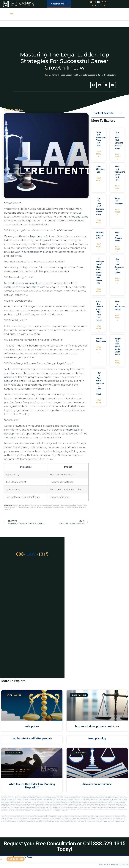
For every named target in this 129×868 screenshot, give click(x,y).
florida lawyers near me (75, 809)
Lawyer (24, 5)
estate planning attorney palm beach (31, 804)
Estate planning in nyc (90, 817)
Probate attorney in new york (14, 822)
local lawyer (11, 801)
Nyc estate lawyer (65, 820)
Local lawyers (39, 820)
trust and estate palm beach (40, 811)
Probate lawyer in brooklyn (39, 822)
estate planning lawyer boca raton (50, 803)
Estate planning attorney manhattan (35, 817)
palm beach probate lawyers (90, 806)
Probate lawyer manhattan (90, 822)
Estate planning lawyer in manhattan (28, 818)
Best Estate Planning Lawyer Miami (78, 798)
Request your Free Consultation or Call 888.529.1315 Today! (65, 846)
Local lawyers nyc (47, 820)
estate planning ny (95, 815)
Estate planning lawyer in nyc (61, 818)
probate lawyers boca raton (117, 806)
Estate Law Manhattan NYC (22, 815)
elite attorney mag (51, 801)
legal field (36, 236)
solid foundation (57, 240)
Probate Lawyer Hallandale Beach (96, 796)
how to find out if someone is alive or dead (100, 383)
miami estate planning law (102, 809)
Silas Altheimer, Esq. (100, 169)
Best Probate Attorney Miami (50, 798)
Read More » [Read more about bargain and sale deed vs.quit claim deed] (117, 363)
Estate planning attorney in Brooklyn (115, 822)
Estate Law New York (33, 815)
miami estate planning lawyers (116, 809)
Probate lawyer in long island (52, 822)
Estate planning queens (20, 820)
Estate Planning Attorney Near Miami (20, 798)
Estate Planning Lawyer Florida (64, 796)
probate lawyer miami (25, 803)
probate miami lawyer (15, 811)
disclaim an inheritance (97, 784)
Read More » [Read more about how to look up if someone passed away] (117, 157)
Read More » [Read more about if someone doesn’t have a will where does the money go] (99, 292)
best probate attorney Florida (63, 808)
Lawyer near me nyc (30, 820)
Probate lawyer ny (84, 820)
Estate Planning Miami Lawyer (25, 796)
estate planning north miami (46, 809)
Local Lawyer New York (85, 815)
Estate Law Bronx (75, 815)
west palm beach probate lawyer (58, 806)
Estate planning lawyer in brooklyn (119, 817)
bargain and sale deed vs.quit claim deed (118, 346)
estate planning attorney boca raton (101, 803)
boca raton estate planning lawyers (28, 806)
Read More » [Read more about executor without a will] (99, 246)
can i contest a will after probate (32, 738)
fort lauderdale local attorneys (88, 809)
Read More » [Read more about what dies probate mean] (117, 249)
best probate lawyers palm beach (107, 808)
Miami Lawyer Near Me (51, 796)
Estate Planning (22, 3)
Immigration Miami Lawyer (46, 799)
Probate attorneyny (75, 820)
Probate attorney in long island (110, 820)
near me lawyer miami (14, 803)
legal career (30, 267)
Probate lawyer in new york (66, 822)
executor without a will (100, 235)
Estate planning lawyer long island (77, 818)
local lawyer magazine (28, 801)
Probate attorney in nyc (27, 822)
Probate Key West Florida (96, 799)
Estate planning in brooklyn (64, 817)
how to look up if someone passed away (119, 140)
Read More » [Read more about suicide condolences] (99, 350)
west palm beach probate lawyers (74, 806)
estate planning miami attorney (103, 801)
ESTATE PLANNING (13, 110)
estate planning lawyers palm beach (66, 803)
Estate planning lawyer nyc (92, 818)
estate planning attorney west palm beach (51, 804)
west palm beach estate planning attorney (113, 804)
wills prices (32, 726)
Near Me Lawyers (84, 796)
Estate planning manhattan (8, 820)
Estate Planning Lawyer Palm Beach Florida (12, 799)
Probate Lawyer (14, 808)
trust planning (97, 738)
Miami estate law (52, 811)
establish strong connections (22, 287)
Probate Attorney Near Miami (36, 798)
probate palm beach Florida (27, 811)
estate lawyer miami (36, 803)
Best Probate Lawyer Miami (63, 798)
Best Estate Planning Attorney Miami (96, 798)
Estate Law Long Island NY (45, 815)
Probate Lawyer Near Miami (110, 796)
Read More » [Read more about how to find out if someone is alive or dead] (99, 403)
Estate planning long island (119, 818)
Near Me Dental (75, 796)
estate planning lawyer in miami (31, 809)
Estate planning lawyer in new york (45, 818)
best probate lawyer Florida (92, 808)
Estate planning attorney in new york (109, 815)
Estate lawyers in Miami (62, 811)
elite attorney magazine (61, 801)
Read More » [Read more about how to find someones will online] (117, 281)
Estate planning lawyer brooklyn (103, 817)
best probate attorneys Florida (78, 808)
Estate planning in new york (77, 817)
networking (11, 381)
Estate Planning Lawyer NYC (39, 796)
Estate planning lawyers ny (105, 818)
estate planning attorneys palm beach (13, 804)
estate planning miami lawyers (88, 801)
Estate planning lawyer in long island (10, 818)
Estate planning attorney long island (18, 817)
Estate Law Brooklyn (66, 815)
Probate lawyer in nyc (78, 822)
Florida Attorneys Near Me (83, 799)
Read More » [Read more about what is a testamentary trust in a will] (99, 154)
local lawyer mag (18, 801)
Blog (46, 75)
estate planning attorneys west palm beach (71, 804)
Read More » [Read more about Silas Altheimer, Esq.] (99, 180)
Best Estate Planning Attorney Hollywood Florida (116, 798)
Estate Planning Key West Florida (110, 799)
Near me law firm (56, 820)
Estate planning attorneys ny (51, 817)
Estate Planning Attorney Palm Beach (31, 799)
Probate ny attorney (102, 822)
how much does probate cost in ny (97, 726)
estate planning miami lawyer (74, 801)
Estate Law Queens (56, 815)
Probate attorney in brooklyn (95, 820)
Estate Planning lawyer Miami (60, 799)
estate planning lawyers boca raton (84, 803)
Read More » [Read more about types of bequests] (117, 212)
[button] (12, 14)
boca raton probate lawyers (43, 806)
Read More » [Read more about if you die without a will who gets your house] (99, 329)
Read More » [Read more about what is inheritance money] (117, 318)
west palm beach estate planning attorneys (92, 804)
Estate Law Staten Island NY (8, 815)
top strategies (80, 217)
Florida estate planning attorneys (61, 809)
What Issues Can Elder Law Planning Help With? (32, 786)
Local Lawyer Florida (72, 799)
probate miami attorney (117, 801)
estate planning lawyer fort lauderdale (14, 809)
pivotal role (35, 283)
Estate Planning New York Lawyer (9, 796)
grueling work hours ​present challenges (28, 252)
